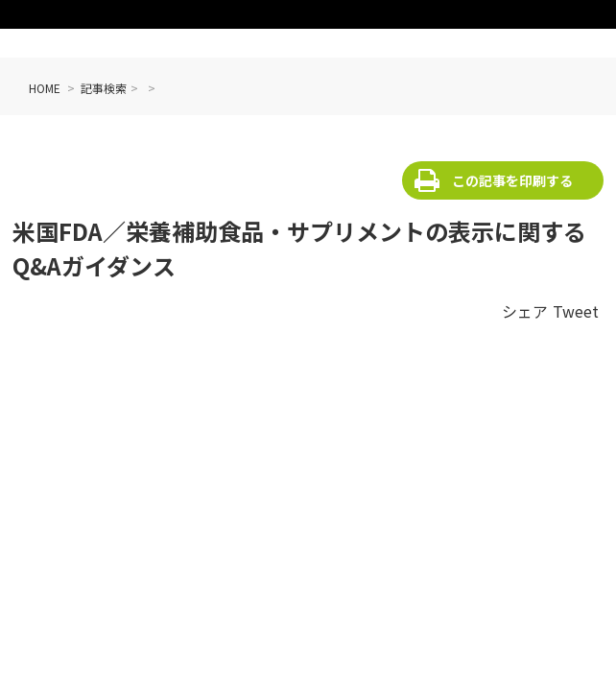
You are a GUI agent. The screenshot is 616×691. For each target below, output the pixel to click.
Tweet (576, 311)
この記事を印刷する (512, 180)
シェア (525, 311)
